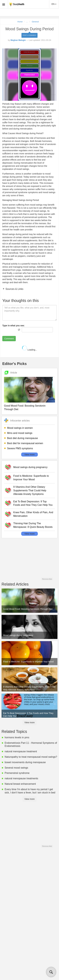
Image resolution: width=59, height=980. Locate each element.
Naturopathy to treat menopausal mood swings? (31, 757)
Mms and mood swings (20, 433)
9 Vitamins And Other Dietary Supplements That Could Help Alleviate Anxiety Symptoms (30, 490)
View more (29, 455)
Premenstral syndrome (17, 773)
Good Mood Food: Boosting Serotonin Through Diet (25, 407)
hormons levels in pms (17, 737)
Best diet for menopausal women (25, 443)
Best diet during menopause (22, 438)
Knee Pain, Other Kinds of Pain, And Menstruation (33, 514)
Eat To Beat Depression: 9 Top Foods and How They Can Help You (33, 503)
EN (54, 4)
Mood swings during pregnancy (30, 467)
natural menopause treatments (21, 778)
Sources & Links (14, 289)
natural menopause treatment (21, 751)
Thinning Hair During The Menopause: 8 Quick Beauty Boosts (33, 525)
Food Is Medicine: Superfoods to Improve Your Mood (31, 478)
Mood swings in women (20, 428)
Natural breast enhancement (20, 784)
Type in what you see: (13, 326)
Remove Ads (47, 579)
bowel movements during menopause (25, 762)
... (27, 22)
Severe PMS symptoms (20, 448)
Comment (9, 339)
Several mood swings (16, 768)
